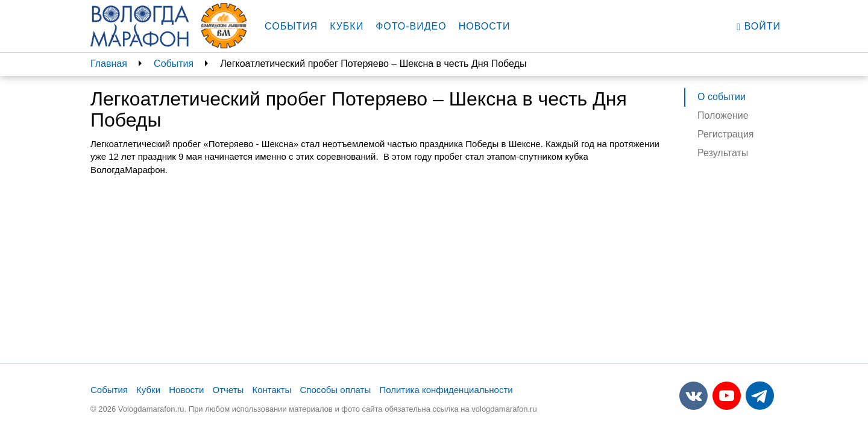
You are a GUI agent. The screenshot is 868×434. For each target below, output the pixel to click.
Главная (109, 64)
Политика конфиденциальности (446, 390)
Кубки (347, 26)
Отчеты (228, 390)
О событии (722, 97)
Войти (759, 27)
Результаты (723, 153)
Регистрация (726, 134)
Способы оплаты (335, 390)
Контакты (272, 390)
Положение (723, 115)
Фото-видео (411, 26)
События (291, 26)
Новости (485, 26)
